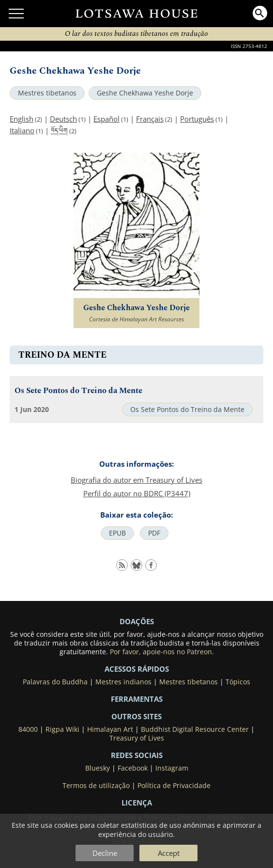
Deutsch (63, 119)
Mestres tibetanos (47, 93)
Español (106, 119)
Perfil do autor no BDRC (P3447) (137, 493)
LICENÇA (137, 803)
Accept (169, 853)
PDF (154, 533)
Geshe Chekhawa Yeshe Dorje (145, 93)
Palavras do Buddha (55, 682)
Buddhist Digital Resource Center (195, 729)
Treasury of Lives (137, 738)
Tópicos (238, 682)
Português (197, 119)
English (22, 119)
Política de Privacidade (174, 786)
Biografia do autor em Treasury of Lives (136, 480)
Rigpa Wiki (62, 729)
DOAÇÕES (137, 621)
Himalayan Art (110, 729)
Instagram (172, 768)
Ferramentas (137, 699)
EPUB (117, 533)
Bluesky (98, 768)
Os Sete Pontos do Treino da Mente (78, 391)
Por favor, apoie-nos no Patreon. (162, 652)
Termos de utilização (96, 786)
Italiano (22, 130)
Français (150, 119)
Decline (105, 853)
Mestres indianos (123, 682)
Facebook (133, 768)
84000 (28, 729)
